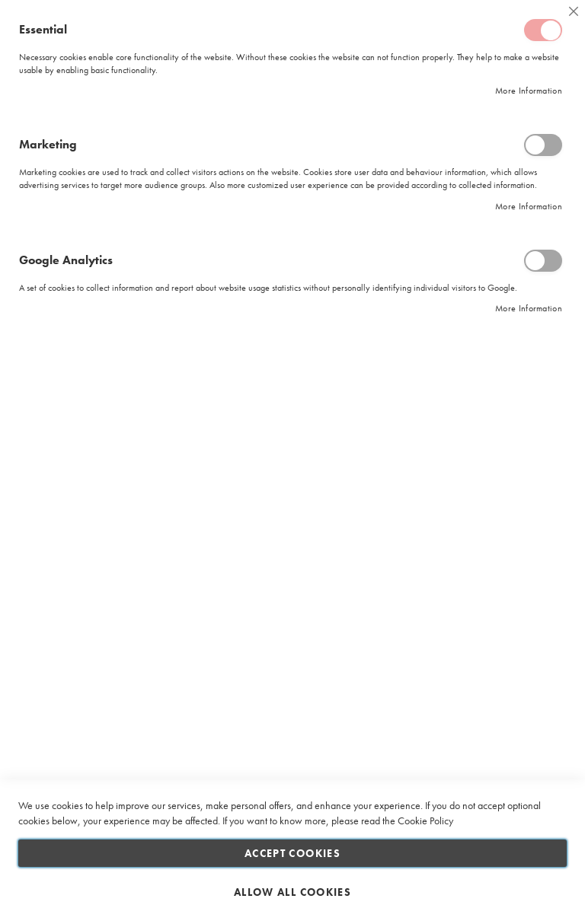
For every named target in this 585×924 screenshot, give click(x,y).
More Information (529, 91)
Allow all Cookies (292, 892)
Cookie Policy (425, 820)
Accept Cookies (292, 853)
